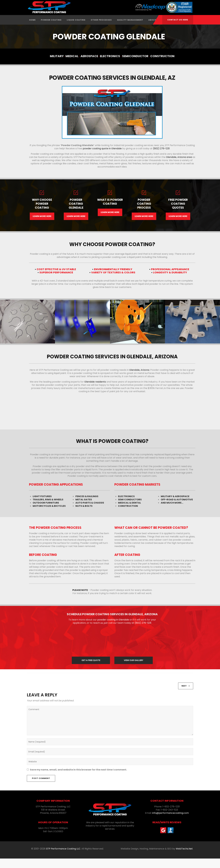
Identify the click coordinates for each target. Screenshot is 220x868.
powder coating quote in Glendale (102, 158)
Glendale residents (95, 391)
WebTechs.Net (184, 858)
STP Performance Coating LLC (63, 858)
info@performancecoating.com (170, 822)
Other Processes (101, 29)
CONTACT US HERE (178, 20)
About (152, 29)
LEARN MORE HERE (42, 226)
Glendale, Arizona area (179, 167)
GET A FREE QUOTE (91, 670)
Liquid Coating (76, 29)
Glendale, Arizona (139, 379)
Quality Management (130, 29)
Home (32, 29)
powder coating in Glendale (113, 629)
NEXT (186, 695)
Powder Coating (51, 29)
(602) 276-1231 (161, 158)
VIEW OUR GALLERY (133, 670)
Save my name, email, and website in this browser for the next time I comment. (78, 779)
